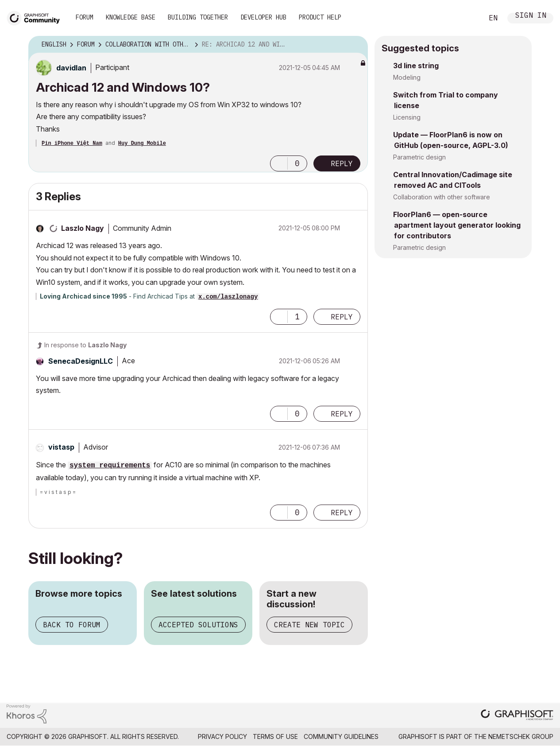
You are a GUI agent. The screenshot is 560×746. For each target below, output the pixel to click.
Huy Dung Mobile (142, 144)
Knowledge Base (131, 17)
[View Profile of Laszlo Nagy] (83, 228)
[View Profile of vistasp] (61, 447)
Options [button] (355, 45)
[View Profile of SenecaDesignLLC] (81, 361)
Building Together (198, 17)
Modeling (407, 77)
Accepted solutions (198, 625)
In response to (85, 345)
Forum (85, 17)
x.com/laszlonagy (228, 297)
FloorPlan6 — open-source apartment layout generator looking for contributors (457, 225)
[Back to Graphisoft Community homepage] (36, 17)
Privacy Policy (222, 736)
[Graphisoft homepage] (517, 716)
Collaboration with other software (442, 197)
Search (467, 18)
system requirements (110, 466)
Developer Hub (263, 17)
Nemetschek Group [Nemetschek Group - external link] (521, 736)
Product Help (320, 17)
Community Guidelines (341, 736)
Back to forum (72, 625)
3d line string (416, 66)
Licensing (407, 117)
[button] (279, 163)
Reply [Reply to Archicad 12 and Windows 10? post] (342, 163)
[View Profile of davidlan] (71, 68)
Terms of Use (275, 736)
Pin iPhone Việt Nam (72, 144)
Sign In (531, 16)
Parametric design (419, 157)
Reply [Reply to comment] (342, 317)
